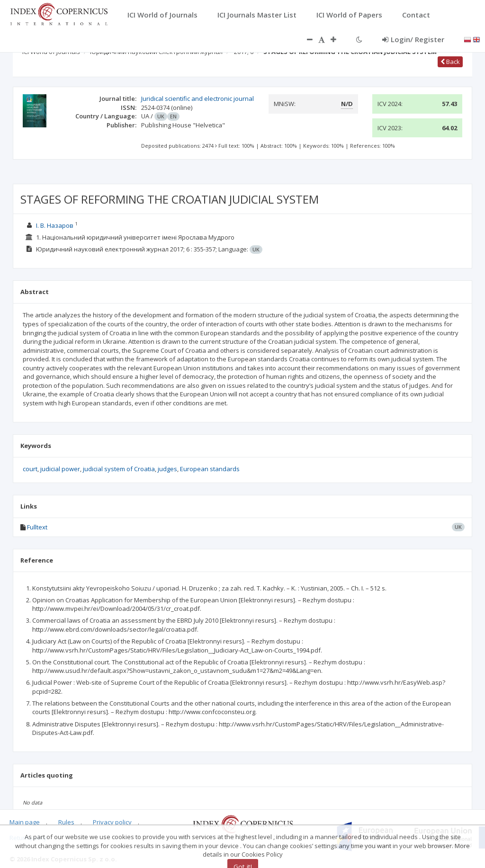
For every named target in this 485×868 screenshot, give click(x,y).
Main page (25, 822)
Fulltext (37, 527)
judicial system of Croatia (119, 469)
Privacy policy (112, 822)
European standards (210, 469)
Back (450, 62)
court (30, 469)
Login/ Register (413, 39)
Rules (66, 822)
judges (167, 469)
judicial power (60, 469)
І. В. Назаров (55, 225)
